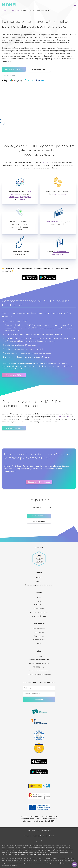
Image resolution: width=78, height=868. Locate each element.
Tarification (39, 577)
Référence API (39, 632)
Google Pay (20, 197)
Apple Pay (21, 199)
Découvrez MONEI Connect (39, 482)
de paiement (31, 349)
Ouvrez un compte (14, 428)
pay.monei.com (48, 328)
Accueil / (5, 11)
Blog (39, 597)
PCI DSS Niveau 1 (39, 667)
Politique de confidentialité (39, 660)
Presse (39, 601)
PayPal (28, 197)
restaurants (47, 163)
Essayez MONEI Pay (14, 375)
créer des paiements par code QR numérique (43, 334)
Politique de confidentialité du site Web (41, 854)
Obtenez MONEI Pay (14, 69)
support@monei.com (22, 853)
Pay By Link (20, 369)
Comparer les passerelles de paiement (39, 585)
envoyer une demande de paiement (40, 341)
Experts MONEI (39, 640)
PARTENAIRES (39, 605)
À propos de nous (39, 616)
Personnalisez (52, 222)
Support (39, 581)
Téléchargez (10, 325)
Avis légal (39, 656)
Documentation (39, 629)
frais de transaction (59, 194)
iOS (68, 417)
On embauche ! (39, 609)
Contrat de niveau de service (39, 671)
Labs (39, 644)
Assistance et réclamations (39, 663)
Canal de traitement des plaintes (39, 675)
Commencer (39, 636)
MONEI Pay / (14, 11)
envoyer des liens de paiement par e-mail (48, 366)
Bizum (12, 197)
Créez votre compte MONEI (16, 321)
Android (61, 417)
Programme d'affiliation (39, 612)
